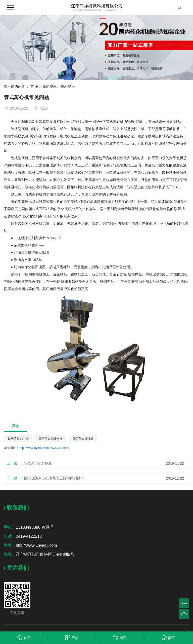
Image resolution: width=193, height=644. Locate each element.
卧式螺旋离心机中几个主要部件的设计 (54, 478)
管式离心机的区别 (38, 463)
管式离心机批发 (83, 438)
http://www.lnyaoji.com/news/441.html (44, 448)
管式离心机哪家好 (51, 438)
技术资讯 (68, 86)
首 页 (34, 86)
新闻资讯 (50, 86)
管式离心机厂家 (18, 438)
